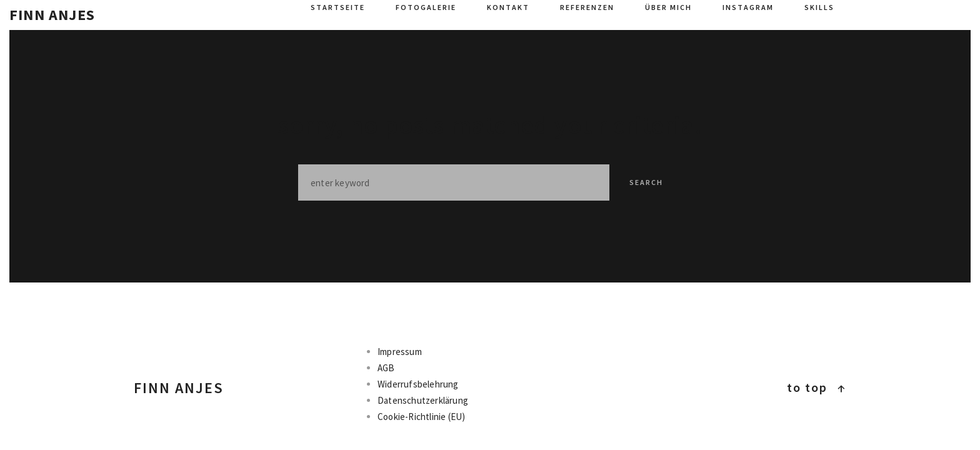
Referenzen (587, 7)
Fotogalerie (426, 7)
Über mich (668, 7)
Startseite (338, 7)
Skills (819, 7)
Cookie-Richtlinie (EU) (421, 417)
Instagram (748, 7)
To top (817, 387)
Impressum (400, 352)
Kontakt (508, 7)
